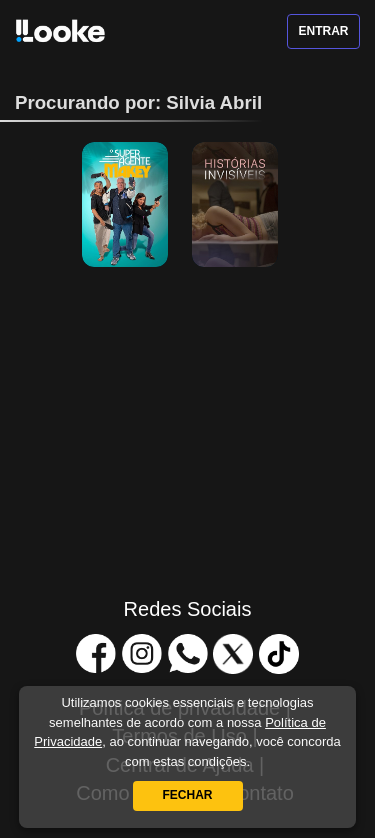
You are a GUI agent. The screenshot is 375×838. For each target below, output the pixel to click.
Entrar (324, 31)
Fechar (188, 795)
